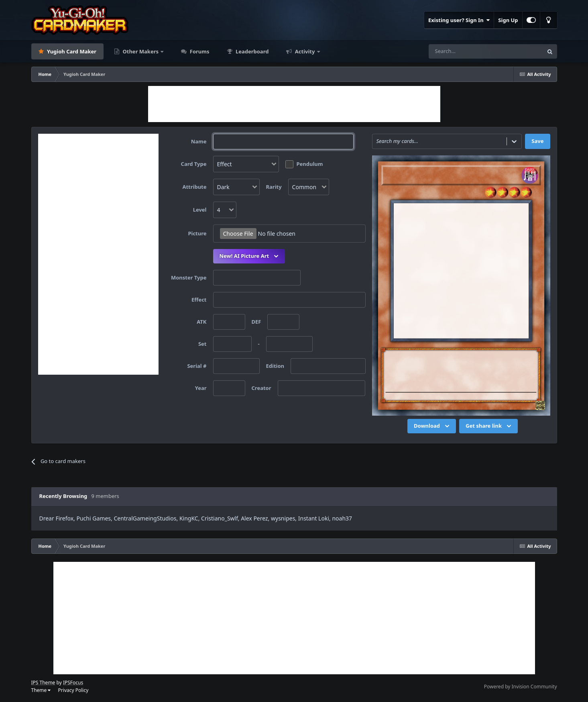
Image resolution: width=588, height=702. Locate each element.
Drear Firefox (57, 518)
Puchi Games (94, 518)
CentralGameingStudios (145, 518)
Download (432, 426)
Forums (199, 51)
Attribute (194, 187)
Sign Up (508, 20)
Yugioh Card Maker (71, 51)
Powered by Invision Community (521, 687)
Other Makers (140, 51)
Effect (199, 300)
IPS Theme (43, 683)
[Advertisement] (294, 104)
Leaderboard (252, 51)
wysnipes (283, 518)
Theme (41, 690)
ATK (201, 322)
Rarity (274, 187)
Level (200, 210)
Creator (261, 388)
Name (199, 141)
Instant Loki (314, 518)
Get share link (489, 426)
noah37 (342, 518)
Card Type (194, 164)
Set (202, 344)
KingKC (189, 518)
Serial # (197, 366)
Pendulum (310, 164)
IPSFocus (73, 683)
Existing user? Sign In (459, 20)
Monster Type (189, 278)
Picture (197, 233)
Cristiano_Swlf (220, 518)
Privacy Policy (73, 690)
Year (201, 388)
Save (537, 141)
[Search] (459, 51)
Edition (275, 366)
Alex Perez (254, 518)
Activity (305, 51)
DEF (256, 322)
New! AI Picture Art (250, 256)
